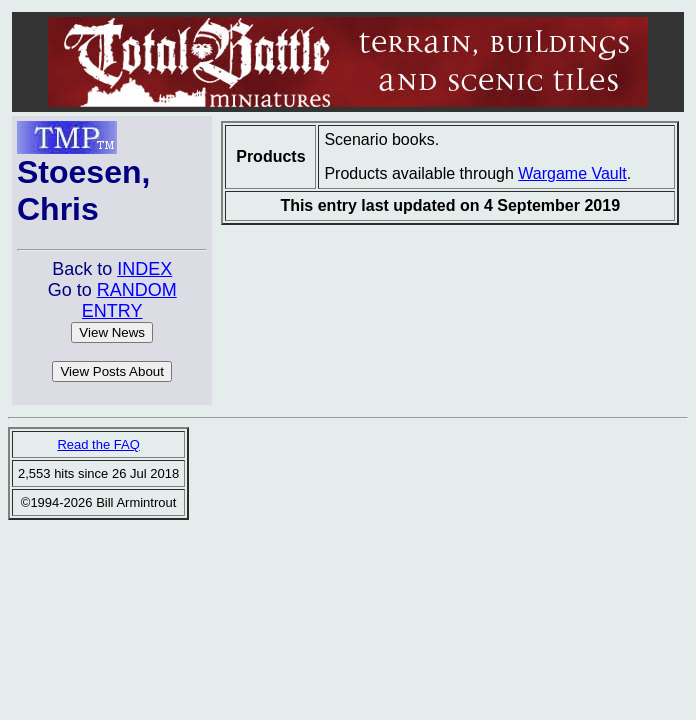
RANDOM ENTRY (129, 300)
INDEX (144, 269)
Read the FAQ (98, 444)
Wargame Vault (572, 173)
